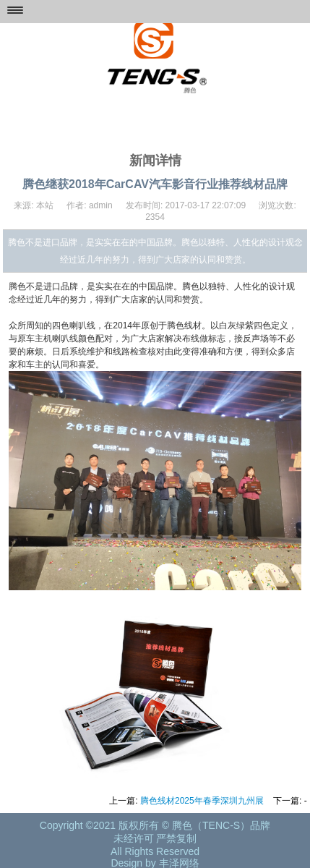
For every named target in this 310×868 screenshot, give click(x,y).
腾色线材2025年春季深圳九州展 (202, 801)
